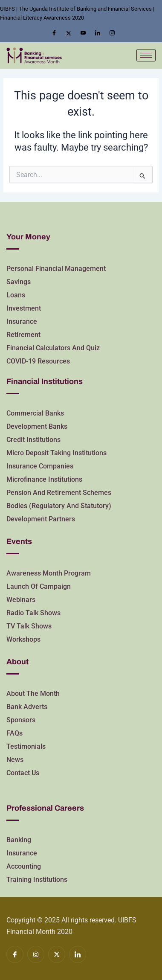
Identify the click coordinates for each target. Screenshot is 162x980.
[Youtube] (83, 33)
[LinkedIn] (98, 33)
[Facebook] (54, 33)
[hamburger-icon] (146, 55)
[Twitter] (69, 33)
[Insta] (112, 33)
